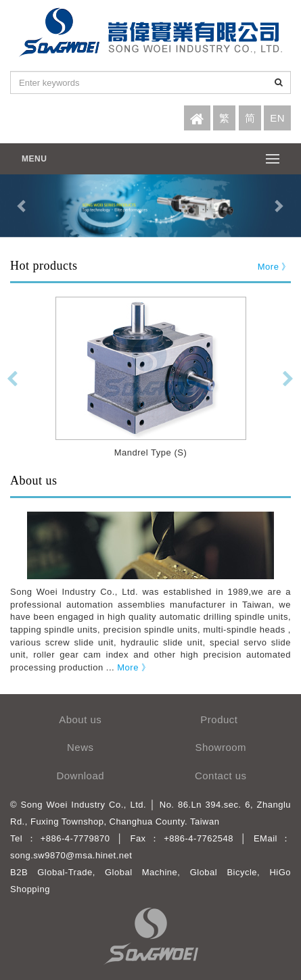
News (80, 747)
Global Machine (141, 872)
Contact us (221, 776)
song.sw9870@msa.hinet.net (71, 855)
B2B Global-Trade (51, 872)
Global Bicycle (224, 872)
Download (80, 776)
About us (80, 719)
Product (221, 719)
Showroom (221, 747)
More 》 (274, 267)
